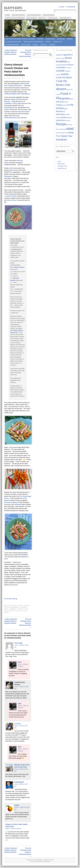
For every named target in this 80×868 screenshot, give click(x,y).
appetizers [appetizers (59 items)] (68, 55)
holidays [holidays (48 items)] (59, 105)
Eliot (20, 662)
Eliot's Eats (13, 8)
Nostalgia (61, 39)
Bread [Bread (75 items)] (68, 58)
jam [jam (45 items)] (66, 108)
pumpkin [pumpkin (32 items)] (68, 121)
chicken (21, 609)
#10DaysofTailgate (11, 94)
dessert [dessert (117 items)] (61, 89)
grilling (18, 611)
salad (7, 612)
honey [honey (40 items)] (65, 105)
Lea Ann (18, 724)
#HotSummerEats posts (12, 118)
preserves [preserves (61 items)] (61, 120)
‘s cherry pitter (13, 103)
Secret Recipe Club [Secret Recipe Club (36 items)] (62, 133)
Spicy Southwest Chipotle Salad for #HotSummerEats (11, 52)
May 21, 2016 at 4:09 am (13, 829)
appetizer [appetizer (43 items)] (59, 55)
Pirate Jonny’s (13, 170)
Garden (70, 39)
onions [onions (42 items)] (58, 117)
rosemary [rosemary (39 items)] (63, 129)
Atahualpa (47, 861)
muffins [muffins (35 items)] (68, 115)
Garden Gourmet (16, 99)
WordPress (40, 861)
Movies (35, 45)
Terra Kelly (18, 643)
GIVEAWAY (24, 555)
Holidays (44, 45)
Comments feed (62, 166)
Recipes (40, 39)
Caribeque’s (9, 176)
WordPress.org (62, 168)
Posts (62, 7)
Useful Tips (57, 42)
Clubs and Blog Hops (13, 42)
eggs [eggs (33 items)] (68, 90)
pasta (25, 611)
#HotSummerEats (13, 607)
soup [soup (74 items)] (71, 132)
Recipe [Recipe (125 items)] (61, 124)
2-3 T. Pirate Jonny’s (17, 267)
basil (6, 609)
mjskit (17, 805)
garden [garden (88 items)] (66, 98)
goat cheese (9, 611)
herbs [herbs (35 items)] (66, 102)
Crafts (48, 42)
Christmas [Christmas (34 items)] (68, 68)
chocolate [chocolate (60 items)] (61, 67)
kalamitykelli (19, 782)
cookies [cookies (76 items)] (65, 74)
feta (26, 609)
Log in (59, 161)
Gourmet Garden (24, 112)
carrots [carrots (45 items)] (64, 65)
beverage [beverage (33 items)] (62, 58)
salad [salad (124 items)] (70, 129)
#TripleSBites (25, 94)
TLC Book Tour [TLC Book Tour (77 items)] (64, 136)
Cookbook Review (12, 45)
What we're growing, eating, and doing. (20, 39)
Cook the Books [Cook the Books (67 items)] (64, 77)
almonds (24, 607)
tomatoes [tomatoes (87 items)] (62, 140)
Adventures (50, 39)
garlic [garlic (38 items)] (72, 99)
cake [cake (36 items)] (69, 62)
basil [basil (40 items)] (58, 58)
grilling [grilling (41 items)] (62, 102)
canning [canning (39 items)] (59, 65)
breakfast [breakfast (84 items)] (61, 61)
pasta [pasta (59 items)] (64, 117)
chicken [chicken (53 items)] (70, 65)
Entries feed (61, 164)
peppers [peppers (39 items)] (69, 118)
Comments (71, 7)
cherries (13, 609)
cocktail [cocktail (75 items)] (60, 71)
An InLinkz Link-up (11, 599)
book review (26, 45)
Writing (52, 45)
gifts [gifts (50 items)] (58, 102)
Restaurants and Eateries (33, 42)
